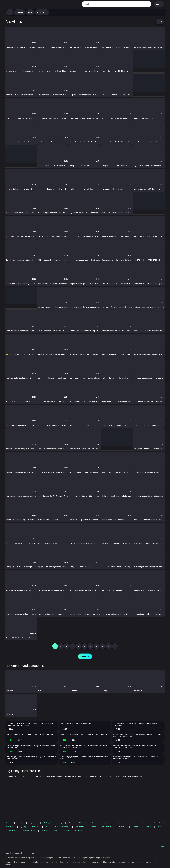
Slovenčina (80, 827)
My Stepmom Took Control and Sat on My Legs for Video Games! (31, 735)
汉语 (47, 827)
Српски (148, 827)
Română (83, 823)
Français (136, 827)
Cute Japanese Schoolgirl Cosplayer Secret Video (79, 723)
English (145, 823)
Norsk (160, 827)
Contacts (161, 846)
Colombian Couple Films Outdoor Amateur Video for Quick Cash (84, 735)
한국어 (23, 827)
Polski (71, 823)
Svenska (96, 823)
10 (109, 646)
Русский (108, 823)
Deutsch (157, 823)
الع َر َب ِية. (34, 823)
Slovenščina (122, 827)
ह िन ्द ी (13, 831)
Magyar (21, 823)
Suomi (56, 831)
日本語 (44, 831)
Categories (42, 12)
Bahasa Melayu (29, 831)
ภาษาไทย (36, 827)
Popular (20, 12)
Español (121, 823)
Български (106, 827)
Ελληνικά (79, 831)
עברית (60, 823)
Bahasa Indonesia (62, 827)
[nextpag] (115, 646)
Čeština (8, 823)
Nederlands (10, 827)
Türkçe (133, 823)
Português (48, 823)
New (30, 12)
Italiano (93, 827)
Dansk (67, 831)
